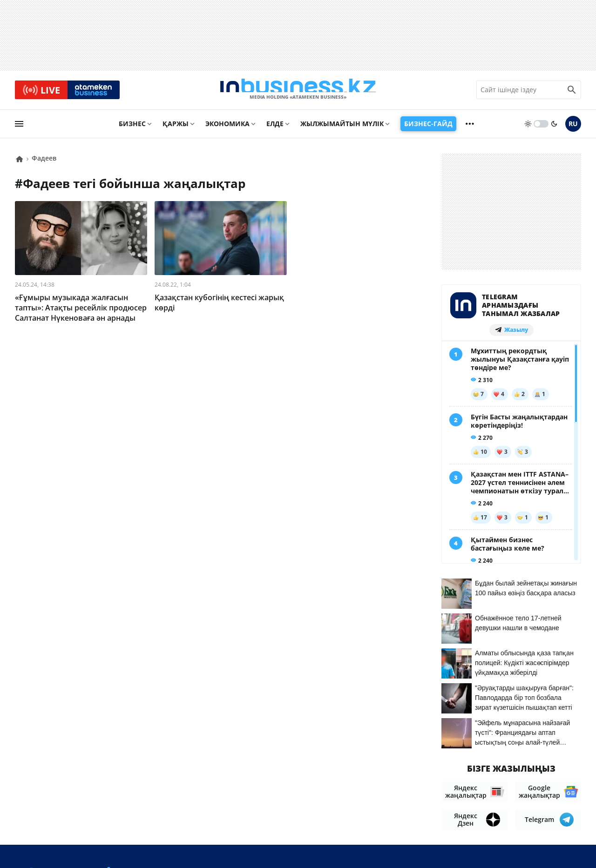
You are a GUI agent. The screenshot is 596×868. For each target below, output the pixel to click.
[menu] (19, 129)
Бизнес (132, 129)
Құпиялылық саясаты (291, 845)
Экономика (227, 129)
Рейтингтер (559, 818)
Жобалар (471, 804)
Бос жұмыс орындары (538, 804)
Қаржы (176, 129)
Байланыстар (420, 804)
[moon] (554, 129)
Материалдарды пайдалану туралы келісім (496, 785)
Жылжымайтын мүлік (342, 129)
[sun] (528, 129)
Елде (275, 129)
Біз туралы (366, 804)
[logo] (298, 93)
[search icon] (572, 93)
